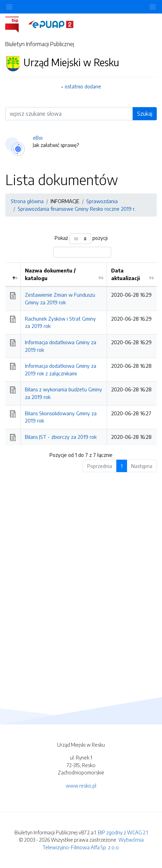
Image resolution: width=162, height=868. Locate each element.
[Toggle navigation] (153, 7)
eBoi (38, 138)
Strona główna (27, 201)
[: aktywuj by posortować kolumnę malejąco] (13, 275)
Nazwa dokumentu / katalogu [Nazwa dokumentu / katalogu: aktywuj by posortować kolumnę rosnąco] (50, 274)
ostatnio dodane (83, 86)
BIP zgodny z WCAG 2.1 (123, 832)
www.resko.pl (81, 785)
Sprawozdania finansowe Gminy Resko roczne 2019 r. (77, 209)
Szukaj (145, 114)
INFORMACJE (65, 201)
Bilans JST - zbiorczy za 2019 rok (61, 437)
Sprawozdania (102, 201)
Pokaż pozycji (81, 239)
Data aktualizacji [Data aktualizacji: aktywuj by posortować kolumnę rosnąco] (125, 274)
